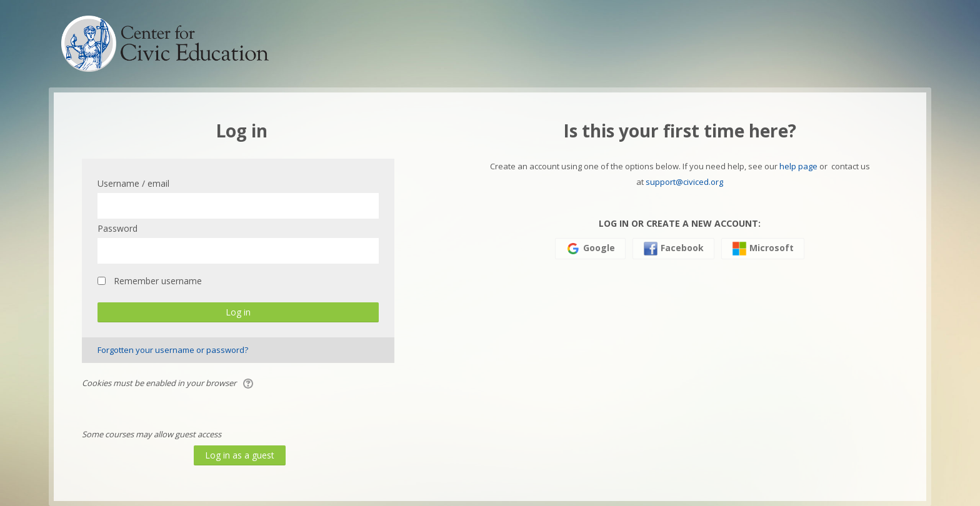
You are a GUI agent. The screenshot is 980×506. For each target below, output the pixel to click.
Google (590, 249)
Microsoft (763, 249)
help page (798, 166)
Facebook (673, 249)
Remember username (158, 281)
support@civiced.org (684, 182)
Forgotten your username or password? (173, 350)
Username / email (133, 183)
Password (117, 228)
